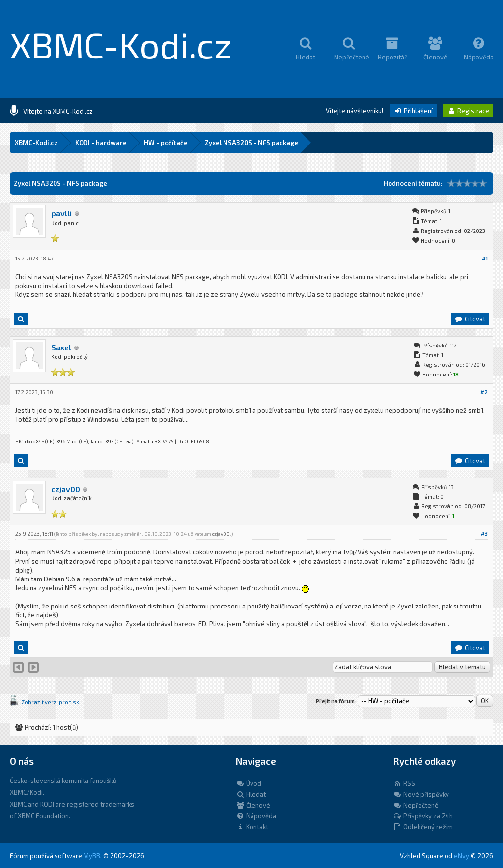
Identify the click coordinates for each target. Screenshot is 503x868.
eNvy (461, 856)
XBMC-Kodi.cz (121, 44)
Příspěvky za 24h (423, 816)
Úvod (249, 783)
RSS (404, 783)
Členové (253, 805)
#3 (484, 534)
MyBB (92, 856)
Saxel (61, 347)
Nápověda (256, 816)
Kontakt (252, 827)
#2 (484, 392)
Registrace (468, 111)
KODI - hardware (101, 143)
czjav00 (66, 489)
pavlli (61, 213)
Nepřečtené (416, 805)
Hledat (251, 794)
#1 (485, 258)
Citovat (470, 319)
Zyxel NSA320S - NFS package (251, 143)
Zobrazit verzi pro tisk (50, 702)
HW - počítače (166, 143)
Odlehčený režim (423, 827)
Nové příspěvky (421, 794)
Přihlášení (413, 111)
